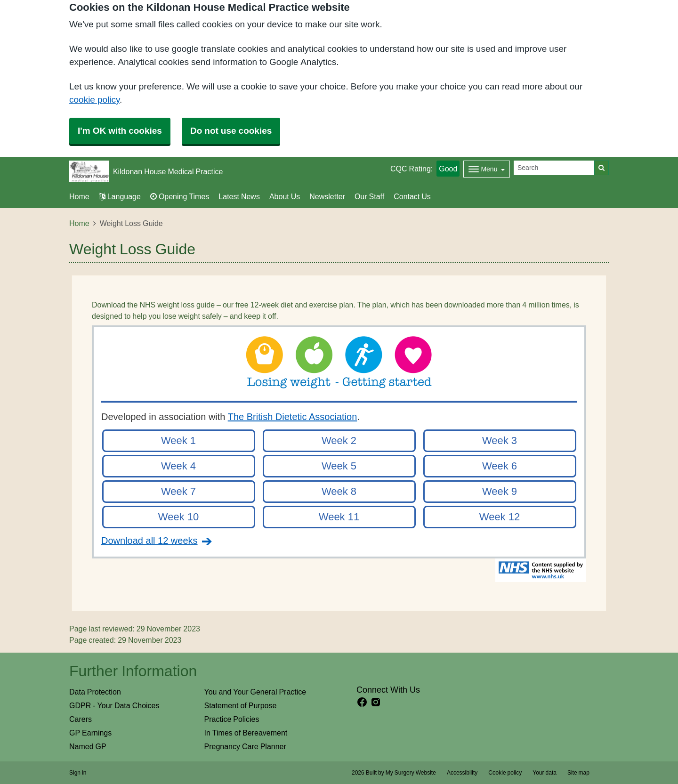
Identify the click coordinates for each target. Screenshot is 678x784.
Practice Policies (232, 719)
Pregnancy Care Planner (245, 746)
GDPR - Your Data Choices (114, 705)
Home (79, 223)
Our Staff (369, 196)
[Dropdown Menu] (487, 169)
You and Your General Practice (255, 692)
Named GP (88, 746)
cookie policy (94, 100)
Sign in (78, 773)
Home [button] (79, 196)
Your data (545, 773)
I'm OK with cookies (120, 131)
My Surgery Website (411, 773)
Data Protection (95, 692)
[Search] (554, 168)
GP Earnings (90, 733)
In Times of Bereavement (246, 733)
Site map (578, 773)
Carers (81, 719)
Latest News (239, 196)
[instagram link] (376, 702)
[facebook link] (362, 702)
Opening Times (180, 196)
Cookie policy (505, 773)
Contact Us (412, 196)
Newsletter (327, 196)
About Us (285, 196)
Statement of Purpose (241, 705)
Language (120, 196)
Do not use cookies (231, 131)
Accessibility (462, 773)
